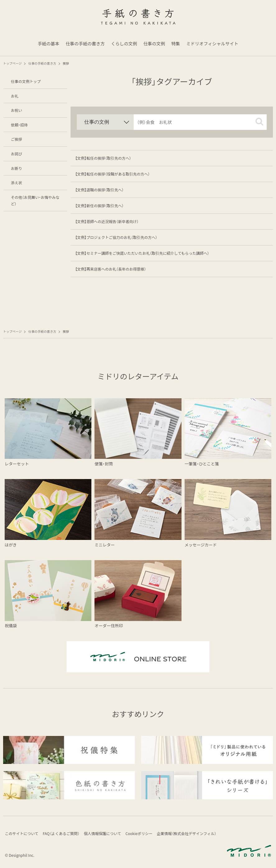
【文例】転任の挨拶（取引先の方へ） (103, 158)
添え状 (16, 183)
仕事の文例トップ (26, 81)
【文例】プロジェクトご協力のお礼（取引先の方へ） (116, 237)
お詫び (16, 154)
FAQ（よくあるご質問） (64, 834)
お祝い (16, 110)
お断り (16, 168)
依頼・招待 (19, 125)
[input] (200, 122)
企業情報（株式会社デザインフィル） (194, 834)
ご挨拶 (16, 139)
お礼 (15, 96)
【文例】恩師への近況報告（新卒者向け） (107, 221)
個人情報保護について (107, 834)
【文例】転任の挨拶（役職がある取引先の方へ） (113, 174)
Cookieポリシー (145, 834)
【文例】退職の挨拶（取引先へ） (99, 190)
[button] (259, 122)
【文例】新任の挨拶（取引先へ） (99, 206)
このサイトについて (22, 834)
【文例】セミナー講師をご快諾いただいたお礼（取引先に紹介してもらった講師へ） (142, 253)
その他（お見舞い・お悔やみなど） (35, 201)
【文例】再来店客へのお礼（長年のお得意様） (111, 269)
